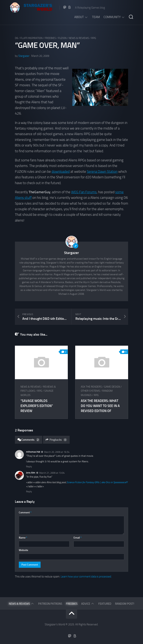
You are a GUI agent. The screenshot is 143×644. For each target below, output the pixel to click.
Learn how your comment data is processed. (86, 577)
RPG (94, 38)
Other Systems (90, 391)
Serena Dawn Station (102, 172)
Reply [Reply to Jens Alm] (29, 491)
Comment (25, 513)
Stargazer (24, 56)
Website (23, 550)
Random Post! (125, 604)
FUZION (62, 38)
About (79, 17)
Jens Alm (31, 473)
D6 (16, 38)
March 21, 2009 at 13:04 (52, 473)
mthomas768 (33, 452)
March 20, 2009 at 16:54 (57, 452)
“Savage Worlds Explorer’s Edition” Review (37, 406)
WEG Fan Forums (84, 192)
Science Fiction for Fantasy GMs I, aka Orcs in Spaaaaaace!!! (97, 482)
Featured (105, 604)
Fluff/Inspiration (31, 38)
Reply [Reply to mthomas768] (29, 467)
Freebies (50, 38)
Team (96, 17)
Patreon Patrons (50, 604)
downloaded (61, 172)
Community (112, 17)
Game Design (112, 387)
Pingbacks (56, 440)
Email (78, 538)
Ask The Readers (91, 387)
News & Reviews (79, 38)
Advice (86, 604)
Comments (29, 440)
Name (23, 538)
